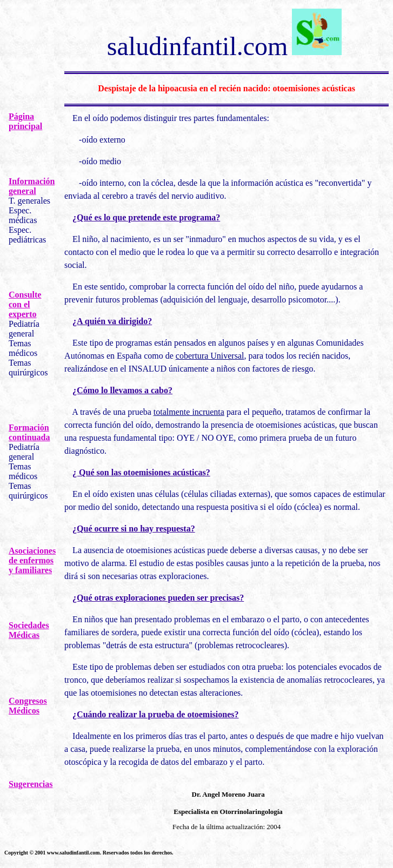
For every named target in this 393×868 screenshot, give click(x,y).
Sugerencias (31, 784)
